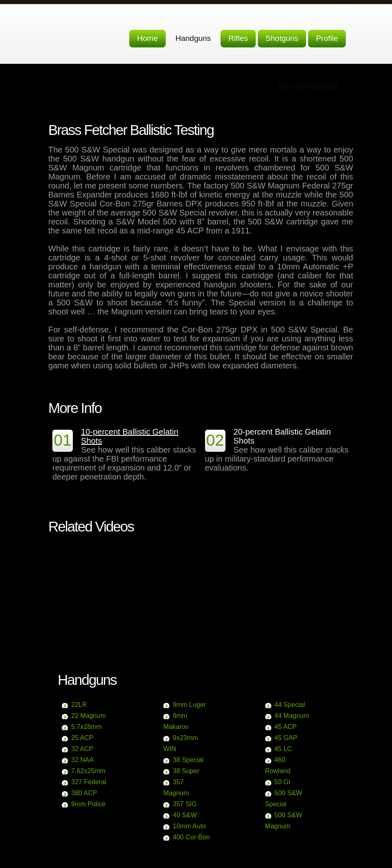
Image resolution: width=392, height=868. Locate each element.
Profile (327, 38)
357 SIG (185, 804)
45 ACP (286, 727)
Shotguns (282, 38)
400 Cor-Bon (191, 837)
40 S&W (185, 815)
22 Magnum (89, 716)
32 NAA (82, 760)
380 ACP (84, 793)
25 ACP (82, 738)
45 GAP (286, 738)
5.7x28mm (87, 727)
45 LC (283, 749)
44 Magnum (292, 716)
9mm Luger (189, 705)
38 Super (186, 771)
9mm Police (88, 804)
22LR (79, 705)
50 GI (283, 782)
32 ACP (82, 749)
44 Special (290, 705)
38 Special (188, 760)
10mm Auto (189, 826)
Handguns (193, 38)
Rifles (238, 38)
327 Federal (89, 782)
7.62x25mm (88, 771)
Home (148, 38)
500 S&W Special (308, 86)
